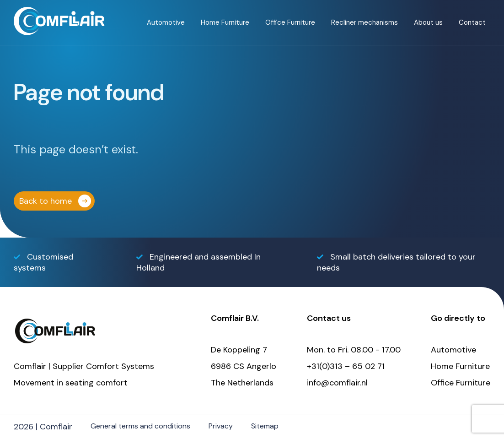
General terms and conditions (140, 426)
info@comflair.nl (337, 383)
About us (428, 22)
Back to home (46, 201)
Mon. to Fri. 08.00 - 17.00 (354, 350)
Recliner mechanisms (365, 22)
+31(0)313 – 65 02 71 (346, 366)
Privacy (221, 426)
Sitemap (265, 426)
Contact (472, 22)
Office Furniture (290, 22)
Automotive (166, 22)
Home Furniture (225, 22)
